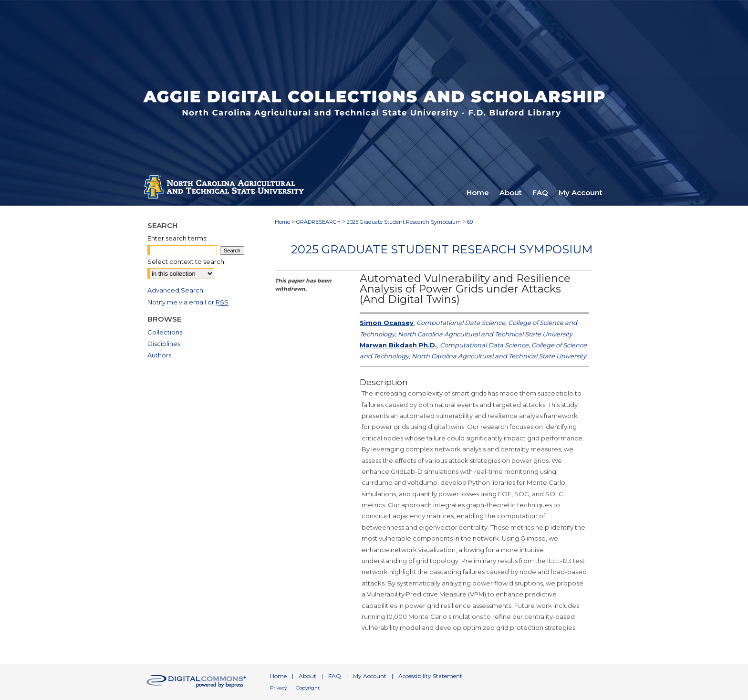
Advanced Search (175, 290)
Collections (165, 332)
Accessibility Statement (430, 676)
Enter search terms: (177, 238)
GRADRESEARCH (318, 222)
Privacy (278, 688)
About (307, 676)
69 (470, 222)
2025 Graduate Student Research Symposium (404, 222)
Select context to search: (187, 261)
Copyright (308, 688)
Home (282, 222)
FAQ (335, 676)
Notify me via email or (188, 302)
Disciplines (164, 344)
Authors (159, 355)
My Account (370, 676)
